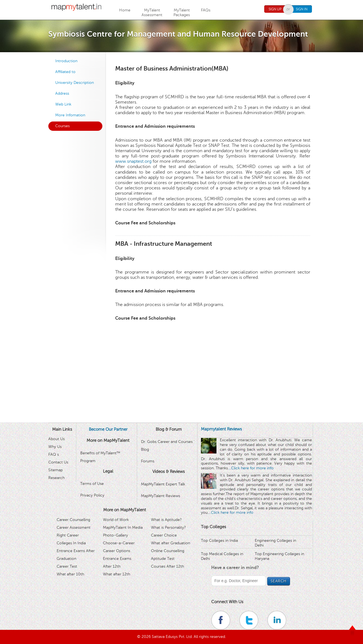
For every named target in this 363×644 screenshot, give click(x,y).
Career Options (117, 551)
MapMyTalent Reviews (161, 496)
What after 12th (117, 574)
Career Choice (164, 535)
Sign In (302, 9)
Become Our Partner (108, 429)
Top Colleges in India (219, 541)
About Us (56, 439)
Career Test (67, 566)
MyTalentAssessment (152, 12)
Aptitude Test (163, 559)
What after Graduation (171, 543)
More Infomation (70, 115)
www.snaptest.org (133, 161)
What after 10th (70, 574)
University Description (75, 83)
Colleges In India (71, 543)
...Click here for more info (251, 468)
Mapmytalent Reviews (221, 429)
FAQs (206, 10)
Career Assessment (74, 528)
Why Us (55, 447)
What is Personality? (168, 528)
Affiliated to (65, 72)
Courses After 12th (167, 566)
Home (125, 10)
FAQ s (54, 454)
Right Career (68, 535)
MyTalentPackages (182, 12)
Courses (62, 126)
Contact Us (58, 462)
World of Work (116, 520)
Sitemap (56, 470)
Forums (148, 461)
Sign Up (275, 9)
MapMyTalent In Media (123, 528)
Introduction (66, 61)
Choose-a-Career (119, 543)
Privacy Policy (92, 495)
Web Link (63, 104)
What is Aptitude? (166, 520)
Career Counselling (73, 520)
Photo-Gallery (115, 535)
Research (56, 478)
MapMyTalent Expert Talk (163, 484)
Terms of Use (92, 484)
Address (62, 93)
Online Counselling (168, 551)
